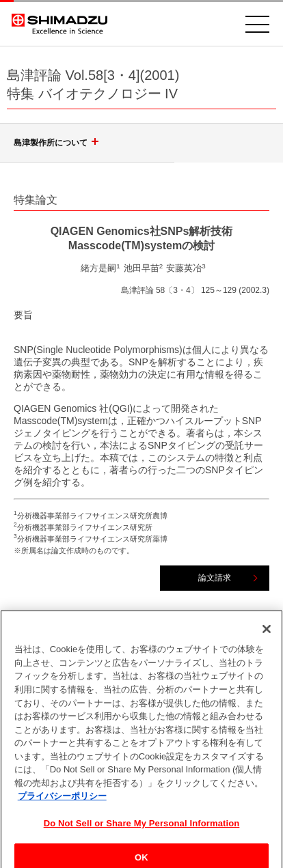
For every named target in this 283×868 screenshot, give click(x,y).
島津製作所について (58, 143)
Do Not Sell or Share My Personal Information (142, 829)
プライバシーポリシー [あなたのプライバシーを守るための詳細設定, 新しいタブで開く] (62, 802)
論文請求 (215, 578)
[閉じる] (267, 635)
